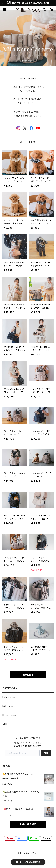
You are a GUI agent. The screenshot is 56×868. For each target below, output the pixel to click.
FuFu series (9, 697)
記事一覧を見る (28, 824)
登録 (46, 753)
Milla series (9, 706)
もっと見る (28, 675)
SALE (5, 724)
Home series (9, 715)
